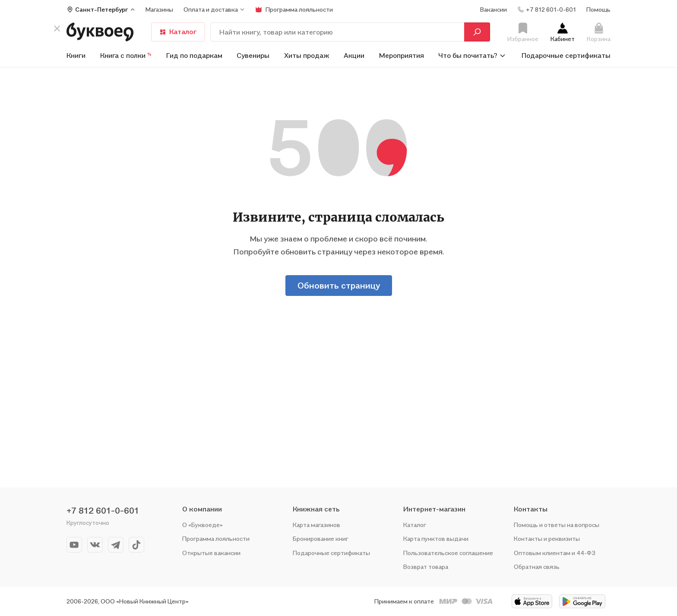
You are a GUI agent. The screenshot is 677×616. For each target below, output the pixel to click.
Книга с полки (126, 55)
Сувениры (253, 55)
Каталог (178, 32)
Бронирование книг (321, 538)
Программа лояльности (216, 538)
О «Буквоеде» (202, 525)
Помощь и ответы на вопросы (557, 525)
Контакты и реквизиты (547, 538)
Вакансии (494, 9)
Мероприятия (402, 55)
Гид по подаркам (194, 55)
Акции (354, 55)
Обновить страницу (339, 286)
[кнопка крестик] (57, 31)
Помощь (598, 9)
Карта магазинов (316, 525)
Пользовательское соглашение (448, 553)
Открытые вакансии (211, 553)
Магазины (159, 9)
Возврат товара (426, 567)
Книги (76, 55)
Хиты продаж (307, 55)
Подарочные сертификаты (566, 55)
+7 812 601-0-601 (103, 511)
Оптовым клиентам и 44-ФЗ (555, 553)
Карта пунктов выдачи (436, 538)
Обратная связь (537, 567)
